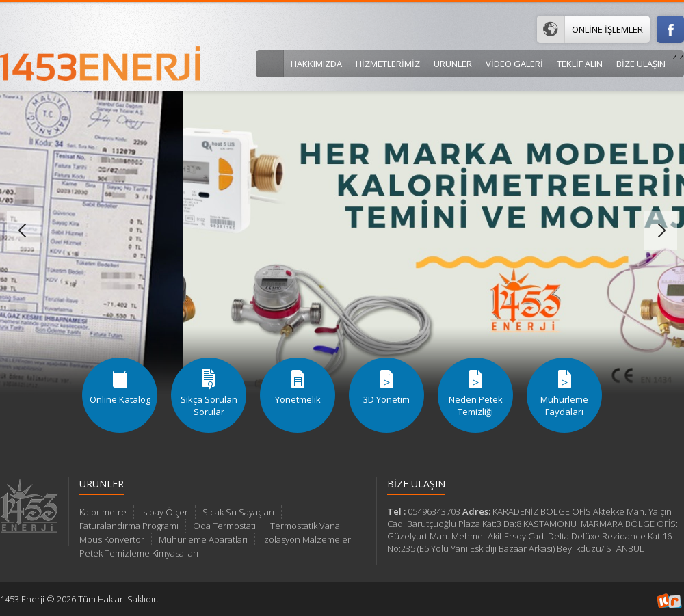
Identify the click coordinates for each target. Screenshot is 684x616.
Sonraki (661, 230)
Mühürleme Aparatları (203, 539)
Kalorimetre (103, 512)
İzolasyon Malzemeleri (307, 539)
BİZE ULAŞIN (641, 64)
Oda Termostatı (224, 526)
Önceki (23, 230)
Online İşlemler (590, 29)
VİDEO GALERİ (514, 64)
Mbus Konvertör (112, 539)
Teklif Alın (580, 64)
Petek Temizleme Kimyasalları (139, 553)
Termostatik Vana (305, 526)
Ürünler (453, 64)
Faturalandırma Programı (129, 526)
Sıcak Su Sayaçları (238, 512)
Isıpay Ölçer (165, 512)
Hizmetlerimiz (388, 64)
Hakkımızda (316, 64)
